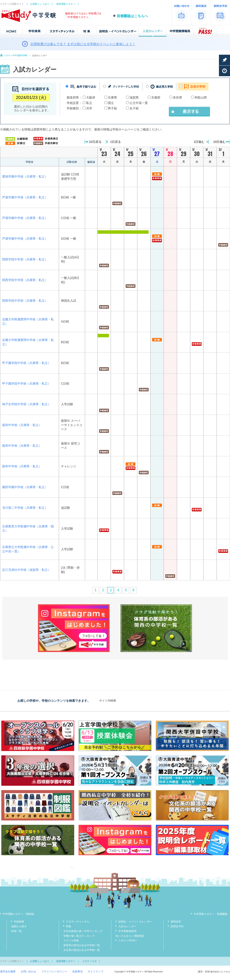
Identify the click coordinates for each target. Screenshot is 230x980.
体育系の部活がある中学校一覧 (82, 945)
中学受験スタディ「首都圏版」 (212, 914)
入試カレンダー (127, 926)
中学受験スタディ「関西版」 (20, 914)
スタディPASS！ (128, 940)
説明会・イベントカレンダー (135, 922)
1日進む (199, 142)
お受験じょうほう (40, 4)
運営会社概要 (8, 972)
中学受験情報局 (127, 931)
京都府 (156, 97)
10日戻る (95, 142)
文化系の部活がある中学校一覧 (82, 950)
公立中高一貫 (139, 103)
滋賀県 (134, 97)
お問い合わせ (28, 972)
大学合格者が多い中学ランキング (83, 931)
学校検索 (19, 922)
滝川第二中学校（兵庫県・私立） (25, 508)
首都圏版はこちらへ (132, 16)
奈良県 (177, 97)
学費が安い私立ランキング (79, 936)
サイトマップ (95, 972)
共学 (89, 108)
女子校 (134, 108)
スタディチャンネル (78, 922)
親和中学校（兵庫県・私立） (22, 425)
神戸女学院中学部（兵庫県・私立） (26, 404)
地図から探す (19, 926)
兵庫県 (112, 97)
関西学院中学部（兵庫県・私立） (25, 259)
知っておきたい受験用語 (130, 936)
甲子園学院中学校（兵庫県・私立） (26, 363)
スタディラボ (89, 961)
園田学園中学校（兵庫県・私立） (25, 487)
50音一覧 (16, 931)
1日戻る (116, 142)
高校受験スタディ (66, 4)
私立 (89, 103)
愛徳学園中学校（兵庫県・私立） (25, 176)
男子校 (112, 108)
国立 (111, 103)
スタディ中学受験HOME (16, 55)
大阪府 (91, 97)
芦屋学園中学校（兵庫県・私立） (25, 197)
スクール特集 (71, 940)
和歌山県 (201, 97)
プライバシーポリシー (54, 972)
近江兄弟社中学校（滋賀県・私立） (26, 570)
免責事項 (77, 972)
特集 (69, 926)
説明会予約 (177, 926)
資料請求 (176, 922)
